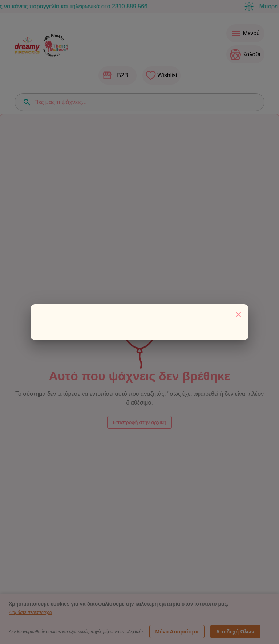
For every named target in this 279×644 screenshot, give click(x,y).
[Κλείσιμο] (238, 315)
